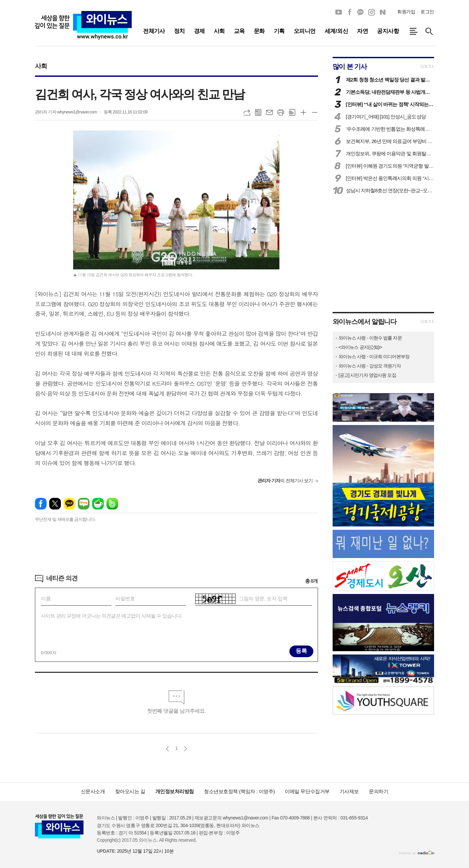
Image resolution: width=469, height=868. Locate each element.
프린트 (281, 112)
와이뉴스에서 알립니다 (365, 322)
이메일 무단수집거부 (307, 791)
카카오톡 (69, 504)
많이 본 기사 (350, 67)
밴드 (112, 504)
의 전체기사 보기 (285, 481)
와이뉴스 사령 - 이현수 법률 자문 (370, 338)
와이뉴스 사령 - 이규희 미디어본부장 (374, 357)
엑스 (55, 504)
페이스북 (350, 12)
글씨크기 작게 (315, 112)
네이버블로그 (383, 12)
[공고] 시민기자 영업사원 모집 (367, 375)
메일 (269, 112)
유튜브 (339, 12)
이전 (167, 749)
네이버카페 (98, 504)
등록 (301, 651)
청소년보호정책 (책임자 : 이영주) (239, 791)
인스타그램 (372, 12)
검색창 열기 (429, 31)
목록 (258, 112)
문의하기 (379, 791)
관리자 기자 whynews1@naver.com (66, 112)
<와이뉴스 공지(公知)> (360, 347)
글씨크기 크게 (303, 112)
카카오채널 (361, 12)
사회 (41, 66)
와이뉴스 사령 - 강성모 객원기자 (370, 366)
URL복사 (247, 112)
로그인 (427, 12)
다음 (185, 749)
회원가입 (406, 12)
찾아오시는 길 (130, 791)
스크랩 (292, 112)
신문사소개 (93, 791)
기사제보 (349, 791)
